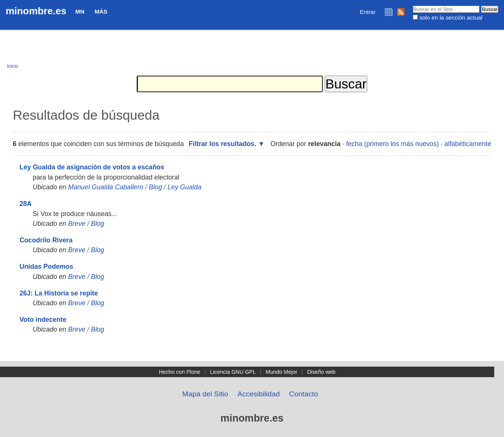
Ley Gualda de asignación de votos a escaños (92, 167)
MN (80, 11)
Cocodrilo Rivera (46, 240)
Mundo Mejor (281, 372)
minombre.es (36, 11)
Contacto (304, 394)
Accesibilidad (259, 394)
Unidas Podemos (47, 266)
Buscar (412, 5)
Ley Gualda (185, 187)
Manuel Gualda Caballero (106, 187)
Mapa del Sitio (205, 394)
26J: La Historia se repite (59, 293)
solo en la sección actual (451, 18)
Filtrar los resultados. (222, 144)
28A (26, 204)
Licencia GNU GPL (233, 372)
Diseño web (321, 372)
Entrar (368, 12)
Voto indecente (43, 320)
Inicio (12, 66)
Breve (77, 224)
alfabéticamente (468, 144)
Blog (155, 187)
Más (101, 11)
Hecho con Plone (180, 372)
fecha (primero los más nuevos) (393, 144)
